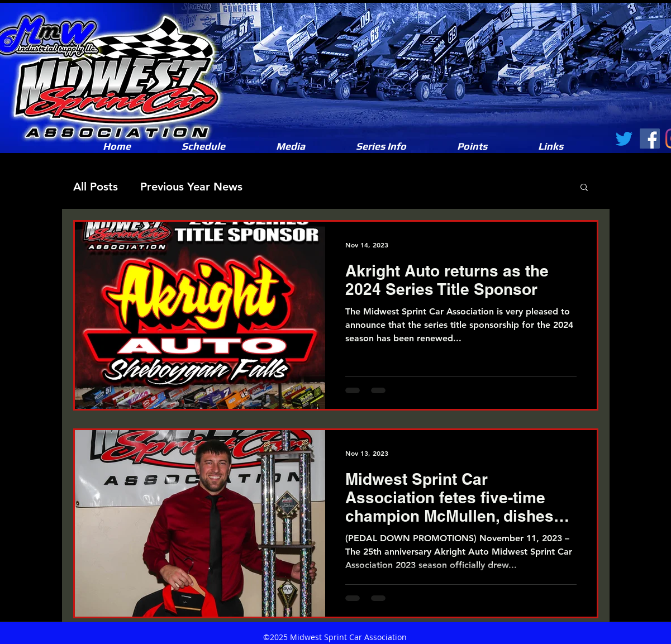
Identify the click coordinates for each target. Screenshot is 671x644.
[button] (291, 146)
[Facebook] (650, 139)
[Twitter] (624, 139)
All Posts (96, 187)
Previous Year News (191, 187)
